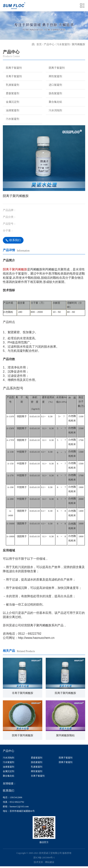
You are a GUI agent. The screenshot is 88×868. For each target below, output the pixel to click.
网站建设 (50, 862)
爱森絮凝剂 (11, 93)
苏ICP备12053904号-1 (44, 857)
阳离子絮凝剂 (12, 68)
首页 (39, 44)
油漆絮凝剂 (11, 110)
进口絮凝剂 (53, 85)
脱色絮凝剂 (53, 93)
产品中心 (49, 44)
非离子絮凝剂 (12, 76)
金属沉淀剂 (11, 102)
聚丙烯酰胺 (79, 44)
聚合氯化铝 (53, 102)
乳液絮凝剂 (11, 85)
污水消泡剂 (53, 110)
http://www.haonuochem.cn (36, 638)
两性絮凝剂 (53, 76)
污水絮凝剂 (63, 44)
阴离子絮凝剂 (55, 68)
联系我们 (13, 240)
